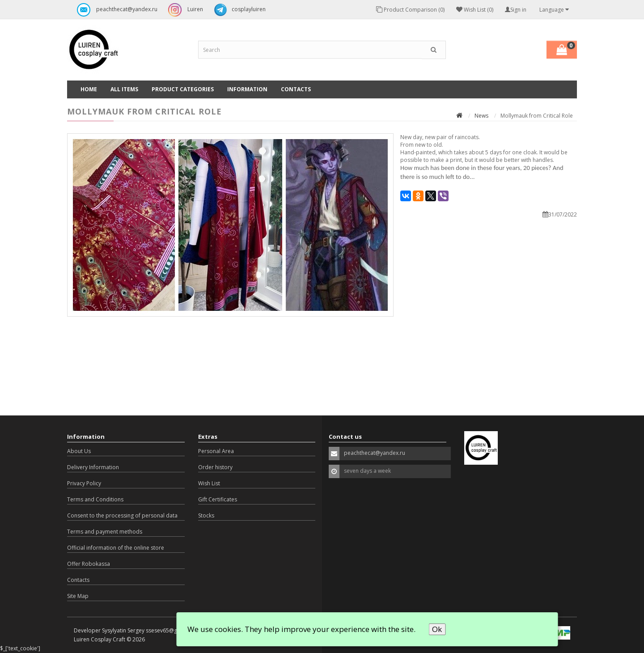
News (481, 116)
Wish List (209, 483)
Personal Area (216, 451)
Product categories (183, 89)
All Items (124, 89)
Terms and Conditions (95, 499)
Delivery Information (93, 467)
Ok (437, 629)
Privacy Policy (84, 483)
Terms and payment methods (105, 532)
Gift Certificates (218, 499)
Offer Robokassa (89, 564)
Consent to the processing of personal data (122, 515)
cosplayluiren (237, 10)
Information (247, 89)
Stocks (206, 515)
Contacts (296, 89)
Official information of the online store (116, 548)
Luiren (183, 10)
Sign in (516, 10)
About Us (79, 451)
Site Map (78, 596)
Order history (215, 467)
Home (89, 89)
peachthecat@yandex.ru (115, 10)
